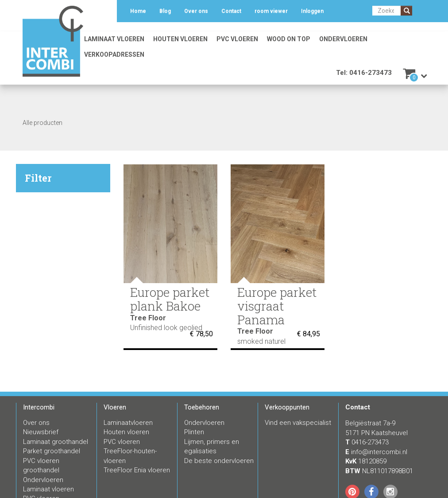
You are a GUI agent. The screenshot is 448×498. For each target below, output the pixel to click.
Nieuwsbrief (41, 432)
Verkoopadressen (114, 54)
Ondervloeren (343, 39)
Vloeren (115, 407)
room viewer (271, 11)
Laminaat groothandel (56, 442)
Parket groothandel (52, 451)
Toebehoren (202, 407)
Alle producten (42, 123)
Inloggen (312, 11)
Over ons (196, 11)
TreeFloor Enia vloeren (137, 470)
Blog (165, 11)
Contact (231, 11)
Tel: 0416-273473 (364, 73)
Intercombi (39, 407)
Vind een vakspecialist (298, 423)
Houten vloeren (180, 39)
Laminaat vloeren (114, 39)
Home (138, 11)
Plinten (194, 432)
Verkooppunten (287, 407)
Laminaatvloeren (128, 423)
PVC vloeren (237, 39)
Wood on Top (289, 39)
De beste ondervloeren (219, 461)
